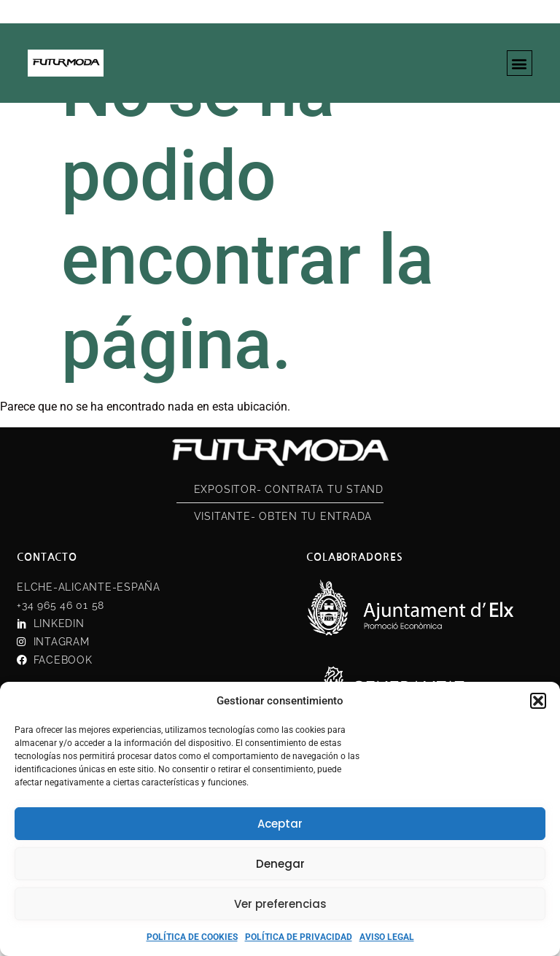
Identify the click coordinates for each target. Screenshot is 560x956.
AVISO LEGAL (387, 937)
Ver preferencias (280, 904)
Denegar (280, 864)
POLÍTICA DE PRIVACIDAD (299, 937)
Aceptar (280, 824)
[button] (538, 701)
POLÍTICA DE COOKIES (192, 937)
